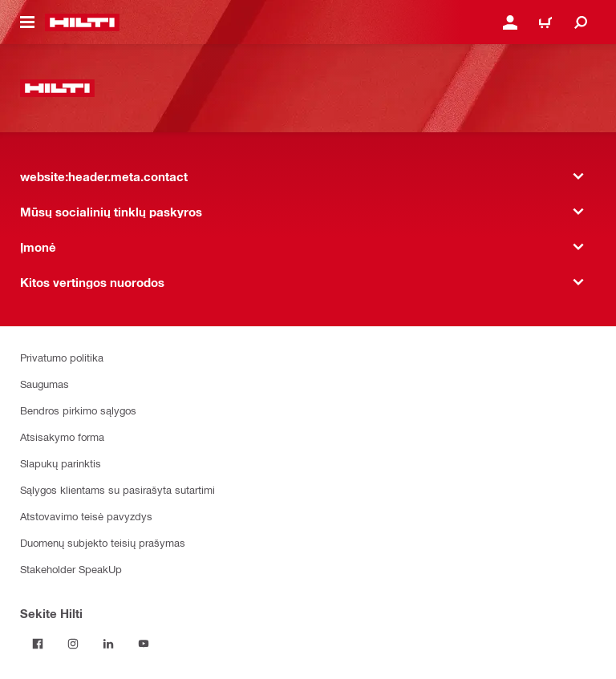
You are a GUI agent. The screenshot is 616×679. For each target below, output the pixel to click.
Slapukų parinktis (61, 463)
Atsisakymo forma (62, 436)
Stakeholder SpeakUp (71, 569)
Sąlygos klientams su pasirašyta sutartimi (118, 489)
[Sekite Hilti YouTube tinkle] (144, 644)
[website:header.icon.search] (581, 22)
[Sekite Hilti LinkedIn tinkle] (108, 644)
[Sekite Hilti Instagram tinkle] (73, 644)
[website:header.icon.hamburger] (27, 22)
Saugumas (45, 384)
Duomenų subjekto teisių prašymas (103, 542)
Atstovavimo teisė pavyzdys (86, 516)
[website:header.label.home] (82, 22)
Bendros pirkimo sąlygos (78, 410)
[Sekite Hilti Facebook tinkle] (38, 644)
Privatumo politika (62, 357)
